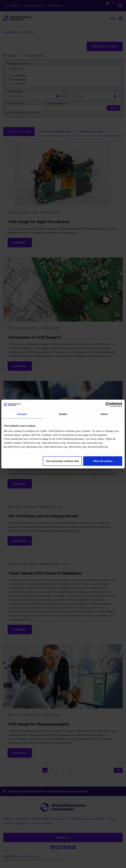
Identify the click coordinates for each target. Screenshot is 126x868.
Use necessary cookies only (62, 461)
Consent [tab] (22, 414)
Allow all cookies (103, 461)
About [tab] (104, 414)
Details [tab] (63, 414)
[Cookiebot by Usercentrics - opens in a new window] (108, 405)
